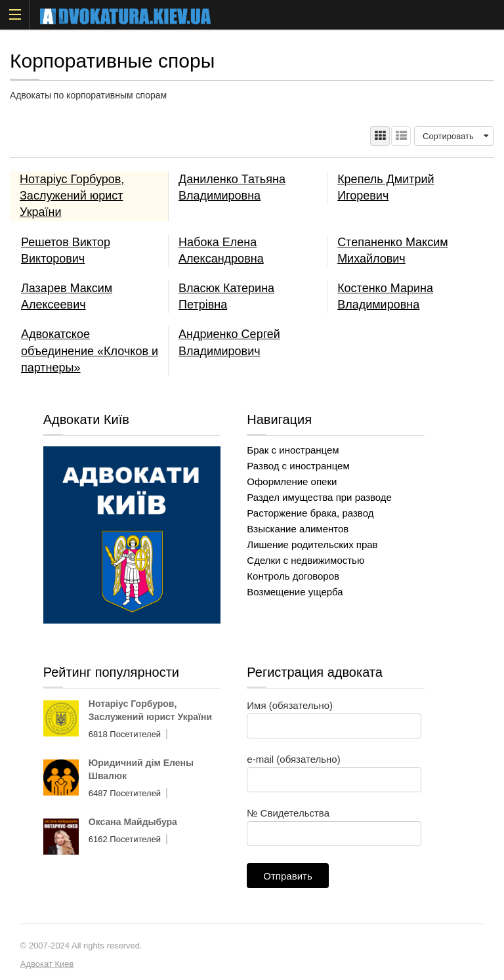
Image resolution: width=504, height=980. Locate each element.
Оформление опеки (292, 481)
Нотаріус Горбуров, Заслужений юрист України (72, 196)
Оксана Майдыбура (133, 822)
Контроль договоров (293, 576)
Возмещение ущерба (295, 592)
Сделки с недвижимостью (305, 560)
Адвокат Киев (47, 964)
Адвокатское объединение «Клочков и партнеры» (90, 351)
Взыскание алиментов (298, 529)
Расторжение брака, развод (310, 513)
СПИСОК (401, 136)
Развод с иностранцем (298, 466)
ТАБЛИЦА (380, 136)
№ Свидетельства (334, 823)
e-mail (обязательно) (334, 769)
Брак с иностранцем (293, 450)
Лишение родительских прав (312, 544)
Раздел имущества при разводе (319, 497)
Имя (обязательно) (334, 715)
